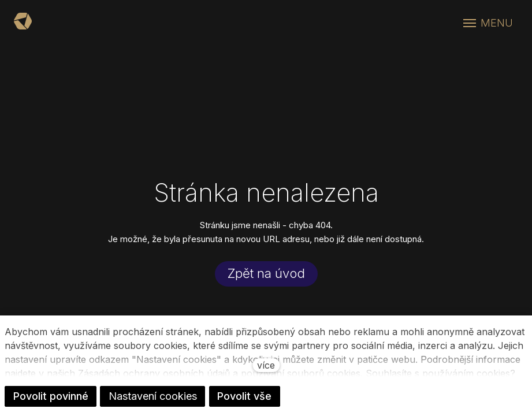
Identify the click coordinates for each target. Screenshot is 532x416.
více (266, 365)
